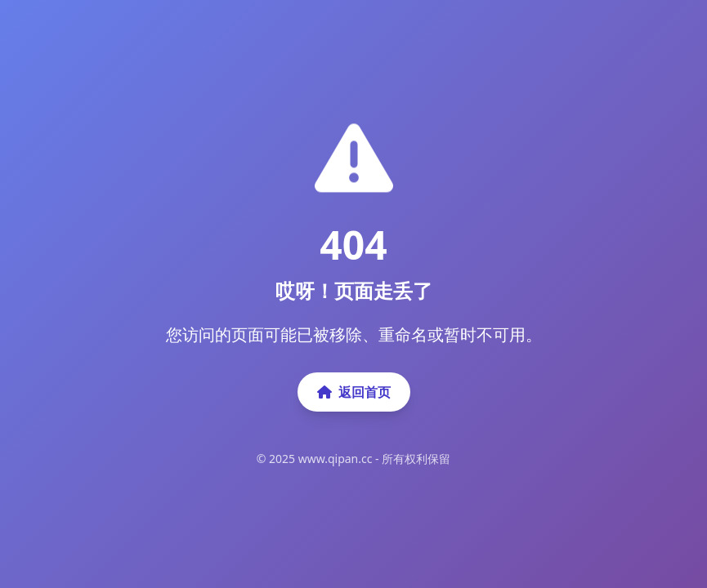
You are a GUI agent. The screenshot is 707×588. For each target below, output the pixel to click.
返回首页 (354, 392)
